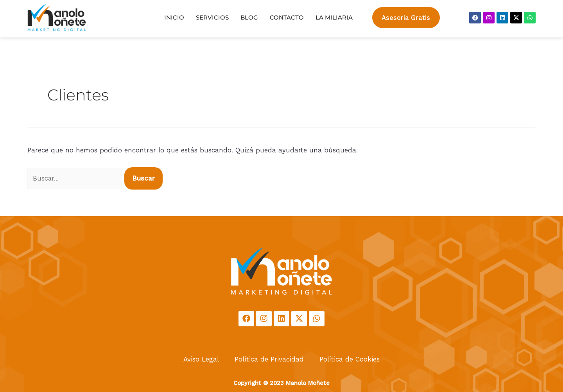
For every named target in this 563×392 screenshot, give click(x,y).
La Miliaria (334, 17)
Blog (249, 17)
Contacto (287, 17)
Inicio (174, 17)
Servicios (212, 17)
